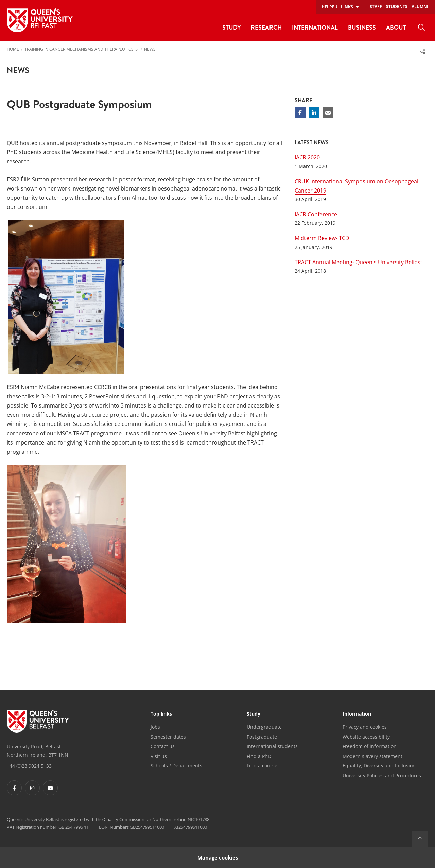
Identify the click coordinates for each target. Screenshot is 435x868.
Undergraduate (264, 727)
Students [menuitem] (397, 7)
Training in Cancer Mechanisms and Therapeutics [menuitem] (79, 50)
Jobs (155, 727)
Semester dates (168, 737)
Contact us (163, 746)
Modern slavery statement (372, 756)
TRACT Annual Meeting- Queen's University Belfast (359, 262)
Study (254, 714)
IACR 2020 (307, 157)
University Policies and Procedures (382, 775)
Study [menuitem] (231, 27)
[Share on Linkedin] (314, 113)
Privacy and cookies (365, 727)
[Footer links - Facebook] (14, 788)
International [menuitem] (315, 27)
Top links (161, 714)
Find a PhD (259, 756)
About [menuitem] (396, 27)
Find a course (262, 766)
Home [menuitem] (13, 50)
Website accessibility (366, 737)
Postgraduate (262, 737)
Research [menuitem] (266, 27)
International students (272, 746)
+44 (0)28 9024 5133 (29, 766)
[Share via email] (328, 113)
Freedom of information (370, 746)
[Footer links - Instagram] (32, 788)
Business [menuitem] (362, 27)
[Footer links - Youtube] (50, 788)
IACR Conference (316, 214)
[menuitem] (421, 28)
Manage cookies (218, 857)
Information (357, 714)
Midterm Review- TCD (322, 238)
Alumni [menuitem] (420, 7)
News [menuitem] (150, 50)
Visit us (159, 756)
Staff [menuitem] (376, 7)
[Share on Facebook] (300, 113)
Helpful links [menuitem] (337, 7)
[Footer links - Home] (38, 721)
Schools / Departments (176, 766)
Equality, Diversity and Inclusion (379, 766)
